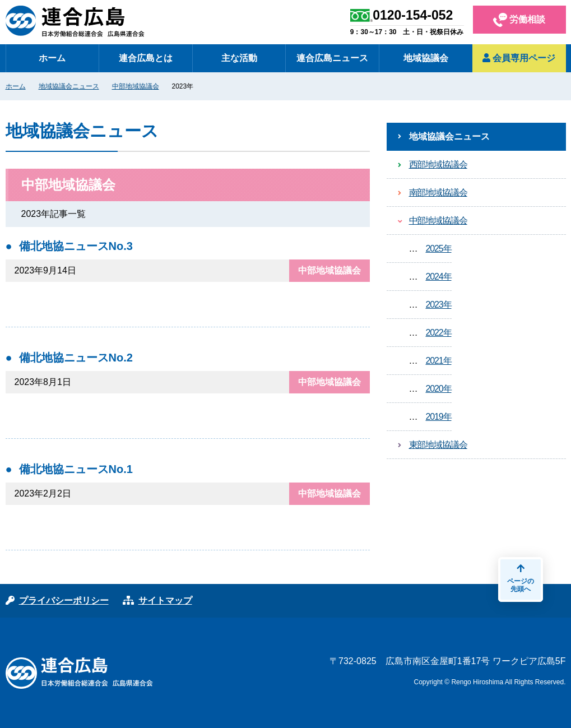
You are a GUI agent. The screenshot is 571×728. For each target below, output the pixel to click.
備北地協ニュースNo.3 (76, 246)
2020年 (439, 389)
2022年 (439, 333)
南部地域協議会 (438, 193)
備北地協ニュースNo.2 (76, 358)
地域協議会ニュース (69, 86)
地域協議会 (426, 58)
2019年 (439, 417)
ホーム (52, 58)
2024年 (439, 277)
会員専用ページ (519, 58)
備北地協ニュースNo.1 (76, 469)
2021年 (439, 361)
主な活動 (239, 58)
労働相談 (519, 20)
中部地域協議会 (136, 86)
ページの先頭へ (521, 578)
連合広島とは (146, 58)
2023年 (439, 305)
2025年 (439, 249)
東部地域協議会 (438, 445)
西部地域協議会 (438, 164)
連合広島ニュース (332, 58)
